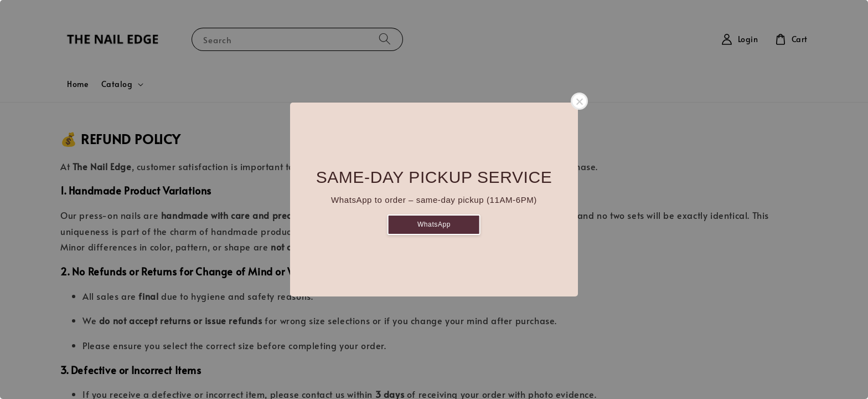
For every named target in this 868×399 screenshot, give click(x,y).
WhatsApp (434, 224)
